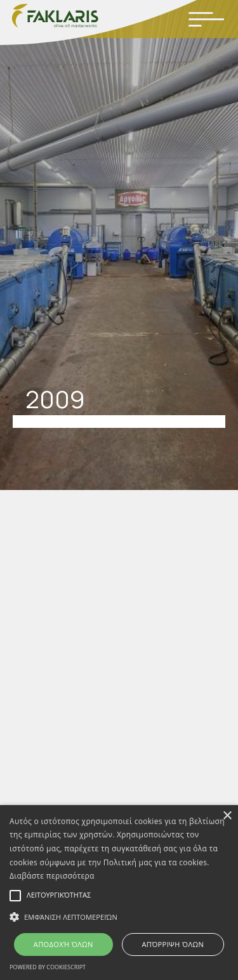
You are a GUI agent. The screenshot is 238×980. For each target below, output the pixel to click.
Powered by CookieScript (48, 967)
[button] (119, 917)
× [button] (227, 816)
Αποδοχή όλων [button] (63, 944)
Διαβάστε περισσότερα (52, 876)
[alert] (119, 893)
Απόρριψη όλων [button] (173, 944)
